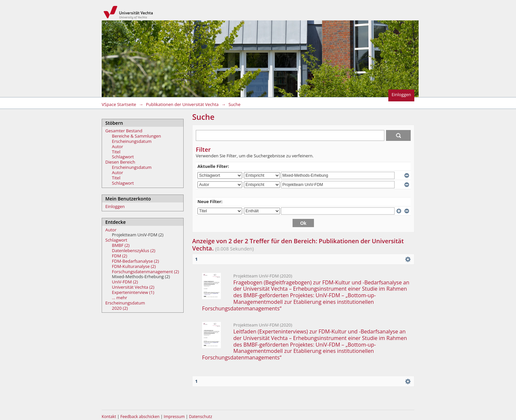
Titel (116, 152)
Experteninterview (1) (133, 292)
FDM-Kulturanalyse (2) (134, 266)
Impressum (175, 417)
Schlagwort (123, 157)
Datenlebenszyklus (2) (134, 250)
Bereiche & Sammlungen (136, 136)
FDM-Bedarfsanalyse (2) (135, 261)
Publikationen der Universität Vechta (182, 104)
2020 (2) (120, 308)
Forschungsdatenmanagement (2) (145, 272)
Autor (117, 146)
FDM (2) (119, 256)
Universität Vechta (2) (133, 287)
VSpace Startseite (119, 104)
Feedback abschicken (140, 417)
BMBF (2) (121, 245)
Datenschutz (200, 417)
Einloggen (401, 94)
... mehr (119, 298)
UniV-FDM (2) (125, 282)
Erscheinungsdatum (132, 141)
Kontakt (109, 417)
